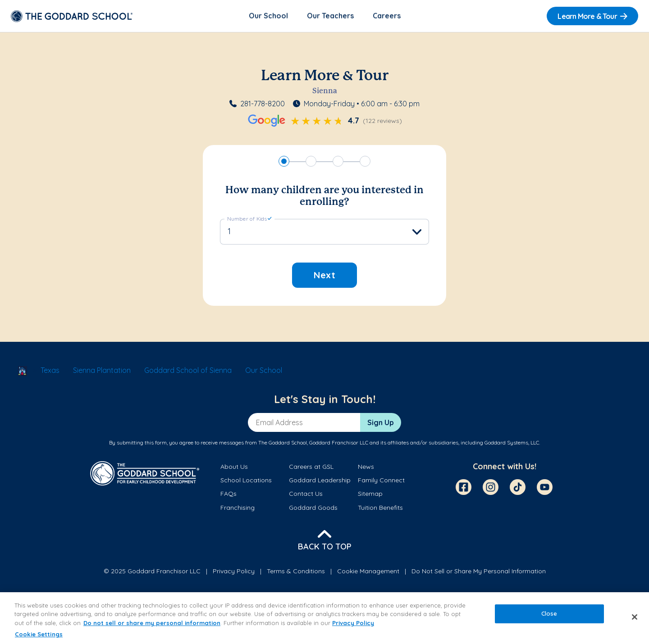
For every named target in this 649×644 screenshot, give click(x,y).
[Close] (635, 617)
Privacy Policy (234, 572)
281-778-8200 (263, 104)
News (366, 467)
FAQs (229, 494)
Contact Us (306, 494)
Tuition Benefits (380, 508)
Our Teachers (330, 16)
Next (324, 276)
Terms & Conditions (296, 572)
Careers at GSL (311, 467)
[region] (324, 618)
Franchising (238, 508)
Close (549, 613)
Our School (268, 16)
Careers (387, 16)
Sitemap (370, 494)
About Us (234, 467)
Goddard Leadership (320, 481)
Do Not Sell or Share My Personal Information (479, 572)
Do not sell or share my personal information (152, 623)
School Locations (246, 481)
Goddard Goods (313, 508)
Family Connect (381, 481)
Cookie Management (368, 572)
